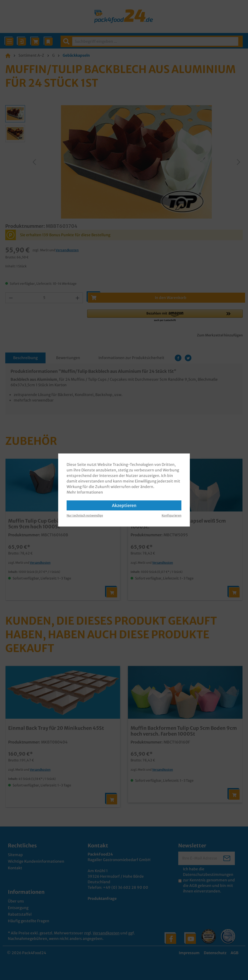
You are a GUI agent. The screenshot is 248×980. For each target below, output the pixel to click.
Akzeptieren (124, 505)
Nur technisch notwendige (85, 515)
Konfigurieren (172, 515)
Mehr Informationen (85, 492)
